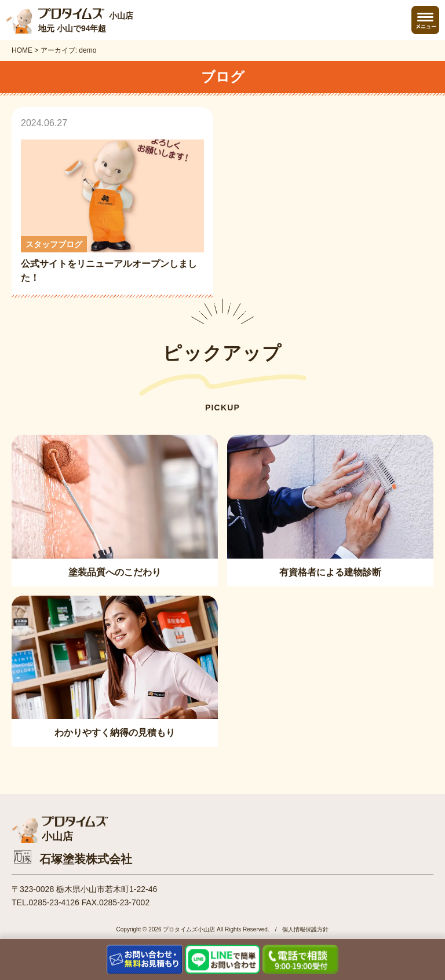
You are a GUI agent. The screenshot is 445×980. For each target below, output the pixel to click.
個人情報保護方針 (305, 929)
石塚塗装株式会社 (86, 859)
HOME (22, 50)
